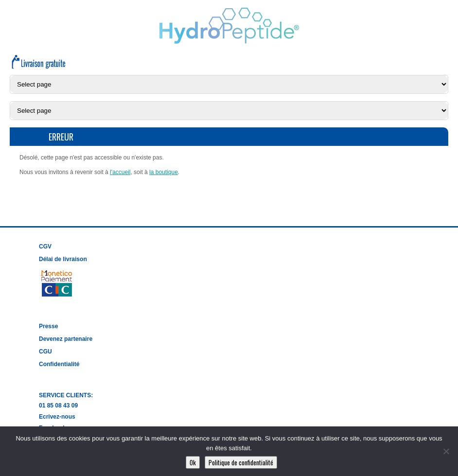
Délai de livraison (63, 259)
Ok (193, 462)
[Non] (446, 451)
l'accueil (120, 172)
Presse (48, 326)
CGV (45, 247)
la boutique (164, 172)
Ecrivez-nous (57, 417)
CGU (45, 352)
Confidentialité (59, 364)
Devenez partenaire (66, 339)
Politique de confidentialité (241, 462)
